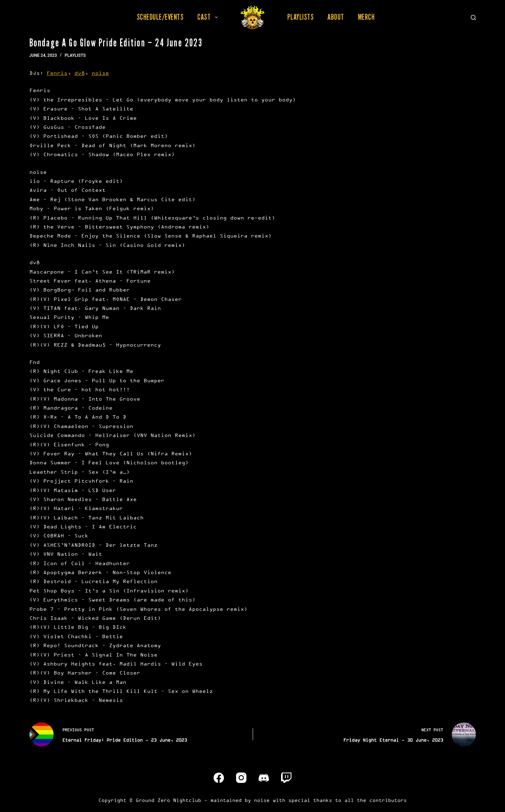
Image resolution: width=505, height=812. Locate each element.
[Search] (473, 17)
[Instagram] (241, 778)
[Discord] (264, 778)
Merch (366, 17)
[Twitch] (286, 778)
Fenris (57, 73)
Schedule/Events (160, 17)
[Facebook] (219, 778)
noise (100, 73)
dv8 (80, 73)
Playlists (301, 17)
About (336, 17)
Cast (209, 17)
